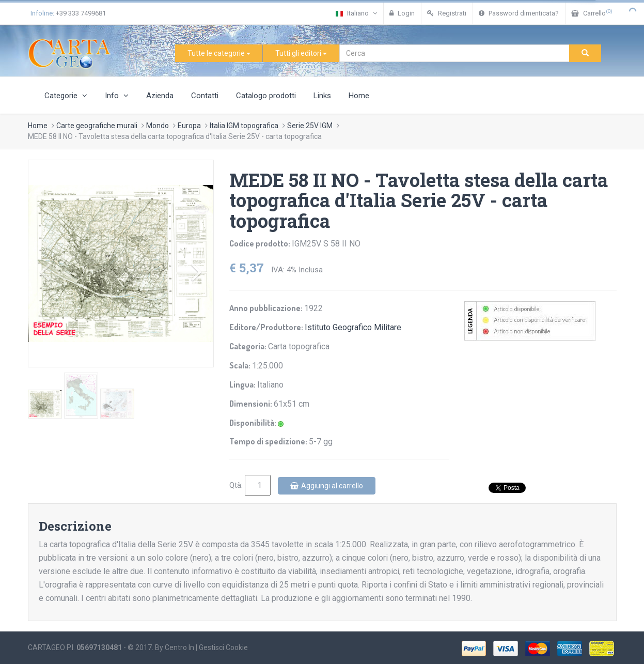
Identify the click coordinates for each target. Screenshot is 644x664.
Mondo (158, 126)
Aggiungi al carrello (327, 486)
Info (117, 96)
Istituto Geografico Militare (353, 327)
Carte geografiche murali (97, 126)
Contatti (205, 96)
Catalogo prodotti (266, 96)
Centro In (179, 647)
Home (359, 96)
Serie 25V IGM (310, 126)
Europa (189, 126)
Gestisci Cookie (223, 647)
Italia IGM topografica (244, 126)
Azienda (160, 96)
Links (322, 96)
